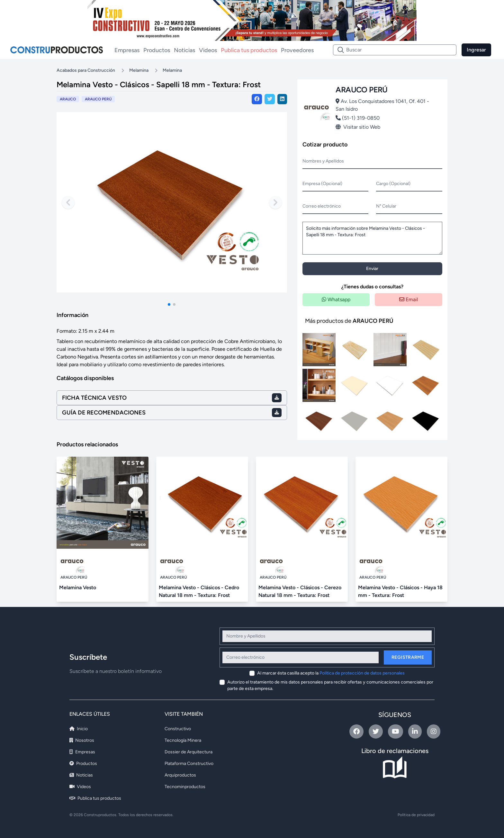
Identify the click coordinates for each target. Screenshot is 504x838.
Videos (208, 50)
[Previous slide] (68, 202)
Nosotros (82, 740)
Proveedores (297, 50)
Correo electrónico (322, 206)
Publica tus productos (249, 50)
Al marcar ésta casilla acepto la (331, 673)
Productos (157, 50)
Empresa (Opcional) (322, 184)
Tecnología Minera (183, 740)
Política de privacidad (416, 815)
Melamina (139, 70)
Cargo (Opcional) (393, 184)
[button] (169, 304)
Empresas (127, 50)
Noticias (184, 50)
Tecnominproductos (185, 787)
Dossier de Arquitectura (189, 752)
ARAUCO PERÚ (98, 99)
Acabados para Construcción (86, 70)
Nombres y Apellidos (323, 161)
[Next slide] (275, 202)
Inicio (79, 729)
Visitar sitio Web (358, 127)
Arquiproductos (180, 775)
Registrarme (408, 657)
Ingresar (476, 50)
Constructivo (178, 729)
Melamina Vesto (78, 587)
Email (409, 299)
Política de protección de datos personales (362, 673)
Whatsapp (336, 299)
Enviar (372, 269)
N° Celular (386, 206)
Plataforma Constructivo (189, 764)
